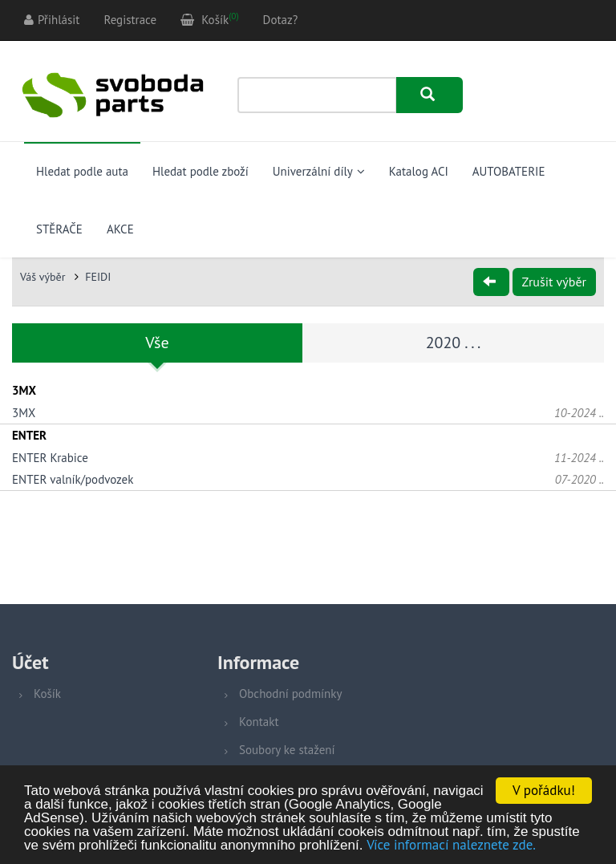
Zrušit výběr (554, 282)
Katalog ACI (419, 171)
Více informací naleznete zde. (451, 846)
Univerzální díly (319, 171)
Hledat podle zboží (201, 171)
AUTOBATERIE (509, 171)
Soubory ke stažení (287, 750)
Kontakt (259, 722)
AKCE (120, 229)
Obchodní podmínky (290, 694)
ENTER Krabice (50, 458)
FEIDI (98, 277)
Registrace (130, 20)
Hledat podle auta (82, 171)
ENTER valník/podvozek (73, 479)
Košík (47, 694)
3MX (24, 413)
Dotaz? (281, 20)
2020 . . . (454, 343)
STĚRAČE (59, 229)
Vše (157, 343)
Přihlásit (52, 20)
